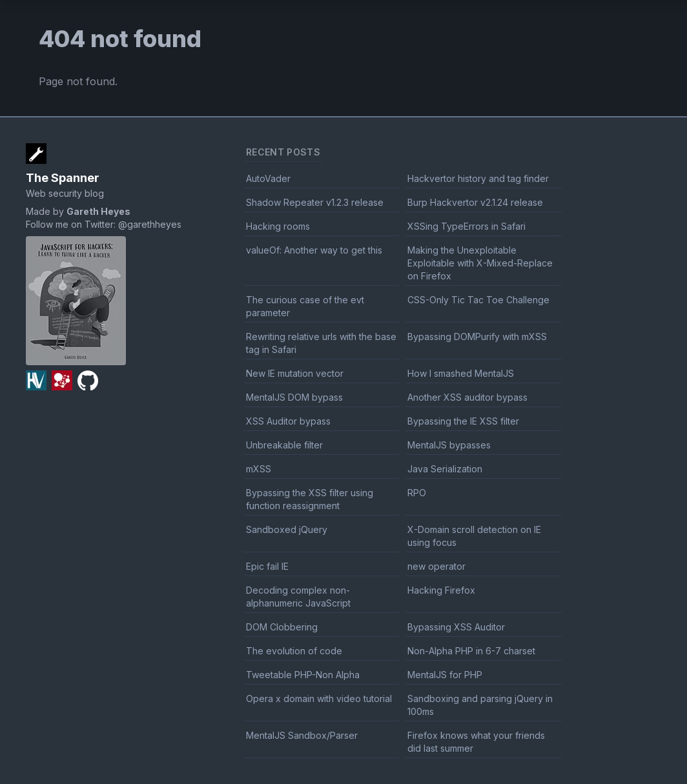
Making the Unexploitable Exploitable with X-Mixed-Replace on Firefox (480, 263)
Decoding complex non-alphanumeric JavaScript (298, 597)
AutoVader (268, 178)
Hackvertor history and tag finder (478, 178)
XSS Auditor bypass (288, 421)
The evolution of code (294, 651)
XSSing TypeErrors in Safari (467, 226)
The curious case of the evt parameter (305, 306)
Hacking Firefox (441, 590)
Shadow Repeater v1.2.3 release (315, 202)
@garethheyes (150, 224)
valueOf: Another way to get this (314, 250)
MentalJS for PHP (445, 675)
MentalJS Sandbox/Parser (302, 735)
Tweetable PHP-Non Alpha (303, 675)
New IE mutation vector (295, 373)
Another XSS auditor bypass (467, 397)
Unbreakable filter (284, 445)
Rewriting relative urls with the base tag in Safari (321, 343)
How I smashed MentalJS (461, 373)
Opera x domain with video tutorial (319, 699)
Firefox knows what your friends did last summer (476, 742)
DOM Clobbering (282, 627)
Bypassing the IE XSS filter (463, 421)
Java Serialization (445, 469)
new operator (436, 566)
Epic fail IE (267, 566)
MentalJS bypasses (449, 445)
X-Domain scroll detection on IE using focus (474, 536)
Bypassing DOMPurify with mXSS (477, 337)
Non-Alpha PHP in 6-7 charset (471, 651)
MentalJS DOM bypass (294, 397)
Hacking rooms (278, 226)
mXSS (259, 469)
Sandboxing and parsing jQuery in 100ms (480, 705)
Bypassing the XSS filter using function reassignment (310, 499)
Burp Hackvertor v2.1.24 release (475, 202)
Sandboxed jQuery (287, 529)
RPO (417, 493)
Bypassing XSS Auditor (456, 627)
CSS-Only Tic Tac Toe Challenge (478, 300)
